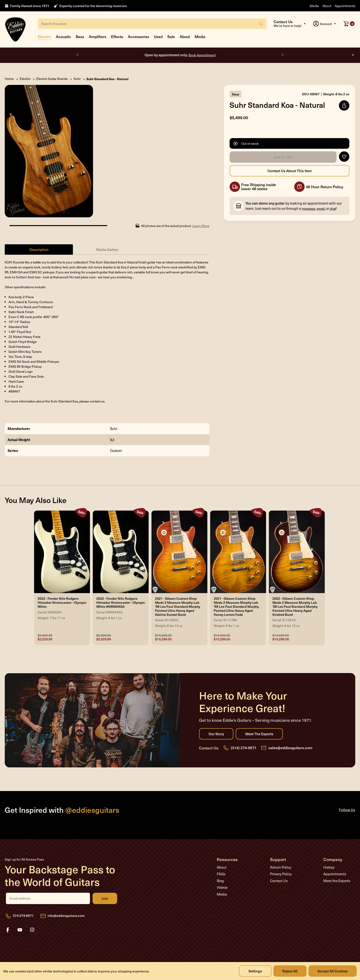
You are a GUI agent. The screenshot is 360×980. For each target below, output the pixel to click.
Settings (255, 971)
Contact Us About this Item (289, 171)
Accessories (138, 36)
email (321, 208)
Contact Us (279, 881)
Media (314, 6)
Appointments (345, 6)
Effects (117, 36)
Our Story (216, 734)
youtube (20, 930)
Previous (78, 55)
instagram (32, 930)
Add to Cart (283, 157)
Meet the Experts (259, 734)
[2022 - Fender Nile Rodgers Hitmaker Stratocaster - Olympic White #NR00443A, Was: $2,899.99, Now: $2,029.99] (121, 552)
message (309, 208)
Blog (220, 881)
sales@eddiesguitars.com (290, 748)
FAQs (221, 874)
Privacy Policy (281, 874)
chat (333, 208)
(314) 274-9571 (244, 748)
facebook (8, 930)
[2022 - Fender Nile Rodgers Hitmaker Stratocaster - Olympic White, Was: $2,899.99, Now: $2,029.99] (62, 552)
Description (39, 249)
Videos (222, 887)
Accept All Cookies (333, 971)
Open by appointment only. (180, 55)
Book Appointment (202, 55)
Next (282, 55)
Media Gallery (107, 249)
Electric (44, 36)
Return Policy (281, 867)
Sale (171, 36)
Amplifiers (98, 36)
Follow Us (347, 810)
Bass (80, 36)
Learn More (201, 226)
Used (158, 36)
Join (105, 898)
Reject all (290, 971)
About (327, 6)
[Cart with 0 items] (349, 24)
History (329, 867)
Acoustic (63, 36)
